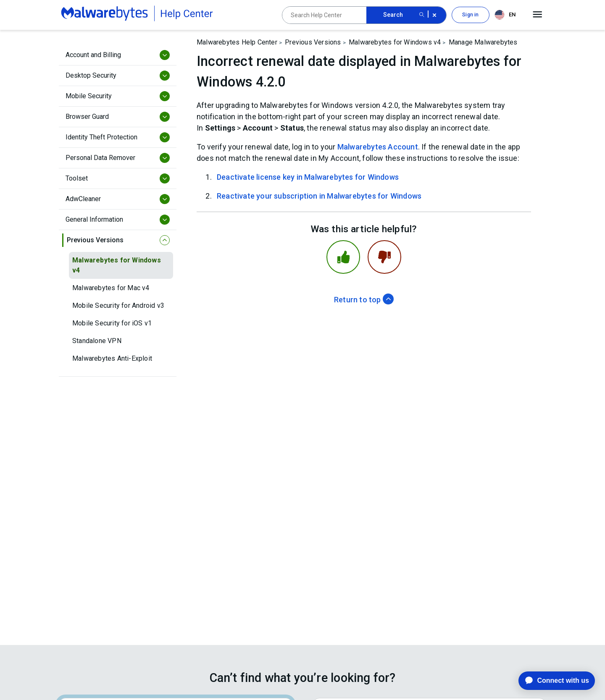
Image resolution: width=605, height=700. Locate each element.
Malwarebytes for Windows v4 (117, 265)
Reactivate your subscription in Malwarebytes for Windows (319, 196)
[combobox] (507, 15)
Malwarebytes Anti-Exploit (112, 358)
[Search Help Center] (324, 15)
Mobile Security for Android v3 (118, 305)
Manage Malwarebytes (483, 42)
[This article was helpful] (343, 257)
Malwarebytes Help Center (237, 42)
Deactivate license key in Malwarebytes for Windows (308, 177)
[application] (550, 681)
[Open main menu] (538, 15)
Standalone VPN (97, 341)
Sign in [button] (470, 15)
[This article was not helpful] (384, 257)
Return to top (364, 300)
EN (505, 15)
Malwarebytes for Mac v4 (111, 288)
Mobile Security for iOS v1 (112, 323)
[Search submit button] (422, 15)
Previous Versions (313, 42)
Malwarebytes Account (378, 147)
